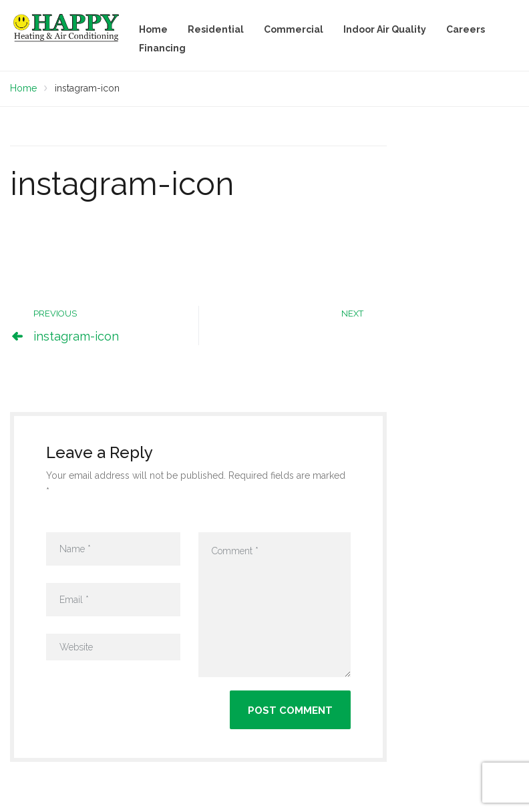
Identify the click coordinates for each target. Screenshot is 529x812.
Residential (216, 29)
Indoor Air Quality (385, 29)
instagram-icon (76, 336)
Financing (162, 48)
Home (153, 29)
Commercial (294, 29)
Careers (466, 29)
